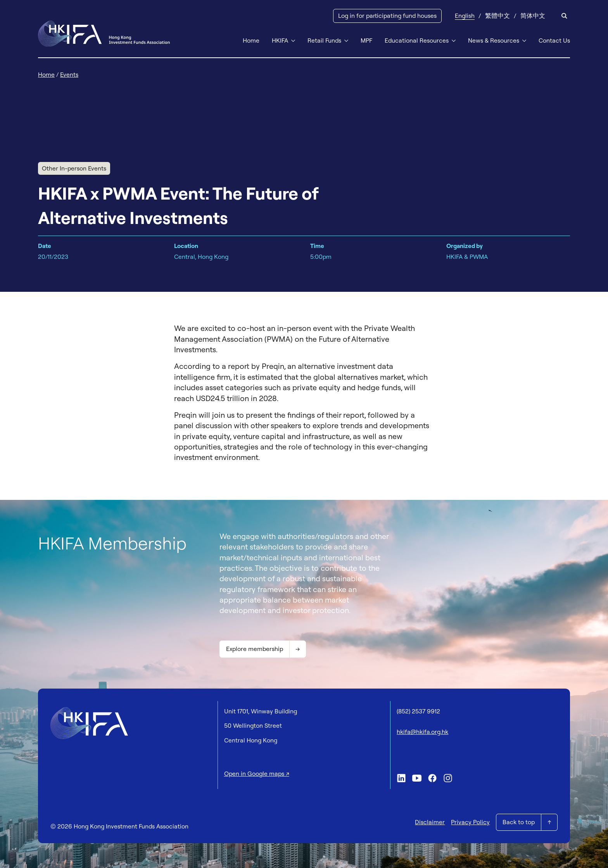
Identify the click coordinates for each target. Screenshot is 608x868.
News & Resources (494, 40)
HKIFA (280, 40)
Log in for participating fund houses (387, 15)
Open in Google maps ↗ (257, 773)
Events (69, 74)
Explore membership (255, 649)
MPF (366, 40)
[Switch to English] (465, 16)
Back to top (519, 822)
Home (251, 40)
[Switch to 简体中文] (533, 16)
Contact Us (554, 40)
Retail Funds (324, 40)
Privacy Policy (470, 822)
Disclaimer (430, 822)
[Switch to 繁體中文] (497, 16)
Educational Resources (417, 40)
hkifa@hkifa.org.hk (422, 732)
